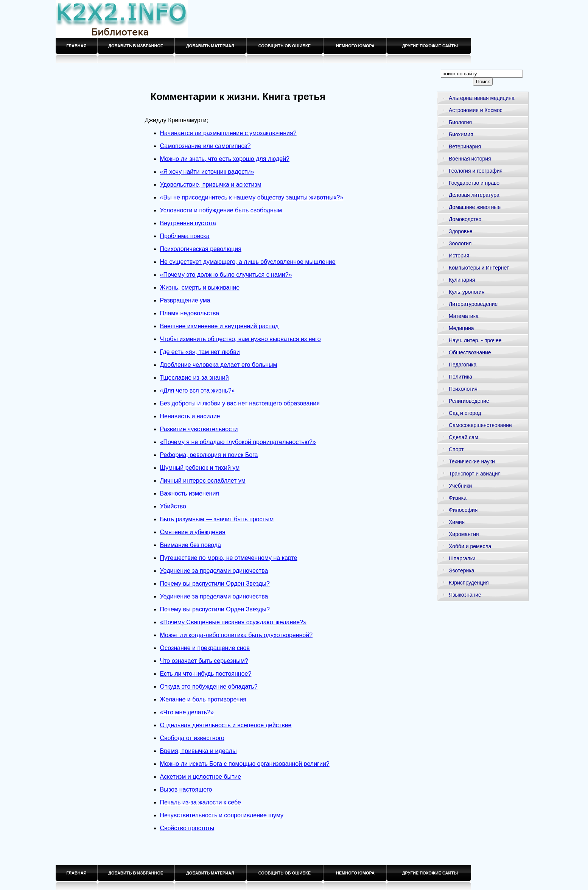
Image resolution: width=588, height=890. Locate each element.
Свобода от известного (192, 738)
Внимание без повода (191, 545)
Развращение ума (185, 300)
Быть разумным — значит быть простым (217, 519)
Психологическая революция (201, 249)
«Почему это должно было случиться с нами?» (226, 275)
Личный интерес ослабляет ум (203, 481)
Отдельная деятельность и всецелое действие (226, 725)
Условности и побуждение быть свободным (221, 210)
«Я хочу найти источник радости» (207, 172)
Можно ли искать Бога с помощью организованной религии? (245, 764)
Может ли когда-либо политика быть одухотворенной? (236, 635)
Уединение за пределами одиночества (214, 571)
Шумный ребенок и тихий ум (200, 468)
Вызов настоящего (186, 789)
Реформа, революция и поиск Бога (209, 455)
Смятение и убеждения (193, 532)
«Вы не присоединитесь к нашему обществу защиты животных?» (252, 197)
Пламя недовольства (190, 313)
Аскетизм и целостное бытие (201, 777)
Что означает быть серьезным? (204, 661)
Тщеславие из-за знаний (194, 378)
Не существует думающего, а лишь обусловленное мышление (248, 262)
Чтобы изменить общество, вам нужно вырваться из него (240, 339)
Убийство (173, 506)
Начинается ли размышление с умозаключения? (228, 133)
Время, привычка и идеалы (198, 751)
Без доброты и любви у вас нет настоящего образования (240, 403)
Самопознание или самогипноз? (205, 146)
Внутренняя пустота (188, 223)
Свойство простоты (187, 828)
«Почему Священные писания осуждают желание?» (233, 622)
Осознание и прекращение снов (205, 648)
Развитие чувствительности (199, 429)
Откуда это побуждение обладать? (209, 687)
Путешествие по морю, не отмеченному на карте (229, 558)
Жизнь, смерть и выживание (200, 288)
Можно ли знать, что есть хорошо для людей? (225, 159)
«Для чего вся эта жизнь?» (198, 390)
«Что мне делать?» (187, 712)
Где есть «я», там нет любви (200, 352)
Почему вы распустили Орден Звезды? (215, 584)
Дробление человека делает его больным (219, 365)
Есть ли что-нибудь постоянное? (206, 674)
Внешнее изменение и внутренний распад (219, 326)
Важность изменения (190, 493)
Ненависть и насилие (190, 416)
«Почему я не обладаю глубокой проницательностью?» (238, 442)
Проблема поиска (185, 236)
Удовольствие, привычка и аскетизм (211, 185)
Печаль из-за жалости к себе (201, 802)
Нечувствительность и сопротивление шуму (222, 815)
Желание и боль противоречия (203, 699)
